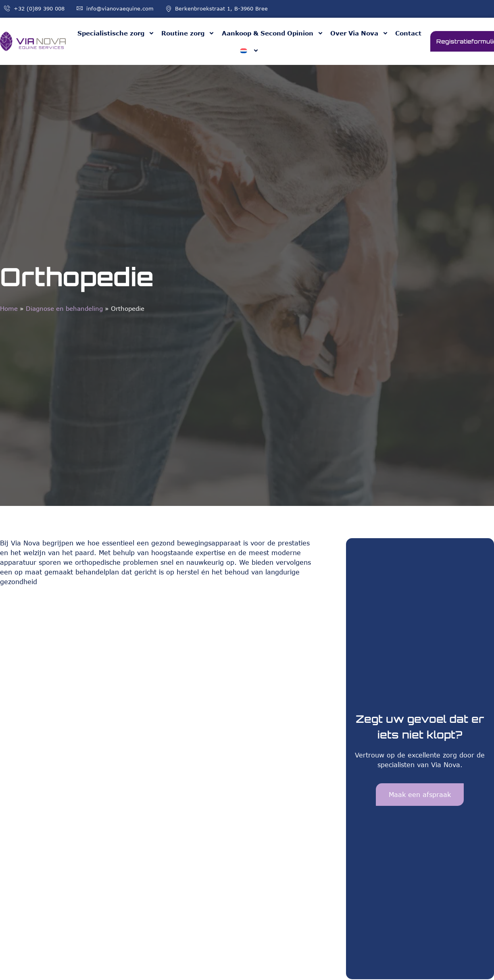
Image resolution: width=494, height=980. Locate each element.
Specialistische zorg (116, 33)
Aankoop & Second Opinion (273, 33)
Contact (408, 33)
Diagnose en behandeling (64, 308)
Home (9, 308)
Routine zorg (188, 33)
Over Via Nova (359, 33)
